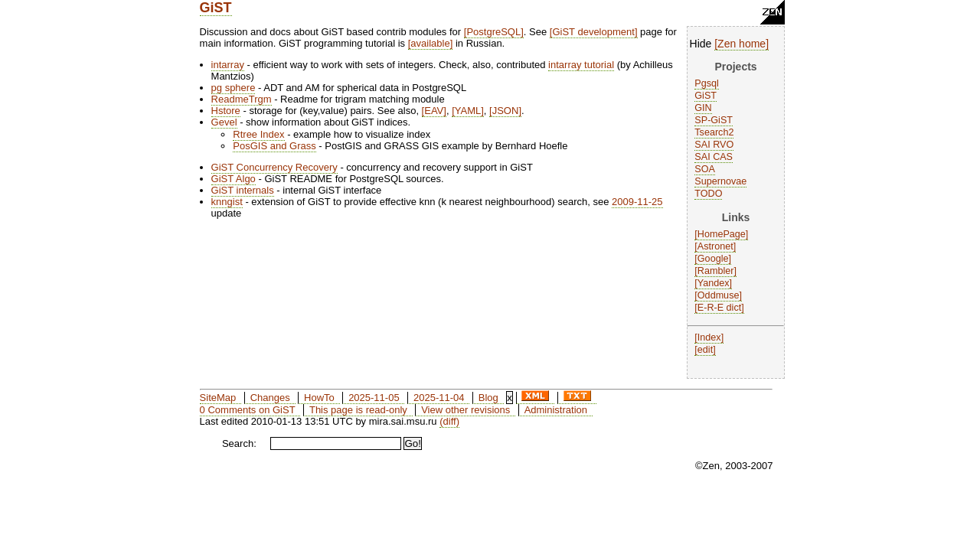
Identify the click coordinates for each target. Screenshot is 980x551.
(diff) (449, 421)
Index (709, 337)
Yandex (714, 283)
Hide (701, 44)
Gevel (224, 122)
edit (705, 350)
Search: (239, 443)
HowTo (319, 398)
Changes (270, 398)
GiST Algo (234, 179)
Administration (556, 410)
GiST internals (243, 190)
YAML (468, 111)
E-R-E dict (719, 308)
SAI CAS (714, 157)
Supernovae (720, 181)
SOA (705, 169)
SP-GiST (714, 120)
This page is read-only (358, 410)
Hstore (226, 111)
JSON (506, 111)
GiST (216, 8)
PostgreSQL (493, 32)
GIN (703, 108)
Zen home (742, 44)
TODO (708, 194)
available (430, 43)
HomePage (722, 234)
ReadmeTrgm (242, 99)
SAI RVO (714, 145)
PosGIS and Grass (274, 146)
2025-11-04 (439, 398)
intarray (228, 65)
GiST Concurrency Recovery (274, 167)
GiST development (593, 32)
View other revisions (465, 410)
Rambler (716, 271)
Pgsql (707, 83)
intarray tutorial (581, 65)
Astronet (715, 246)
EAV (434, 111)
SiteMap (218, 398)
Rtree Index (258, 134)
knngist (227, 202)
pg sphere (234, 88)
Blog (488, 398)
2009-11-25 (637, 202)
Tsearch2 (714, 132)
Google (713, 259)
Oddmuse (719, 295)
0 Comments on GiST (248, 410)
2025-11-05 (374, 398)
